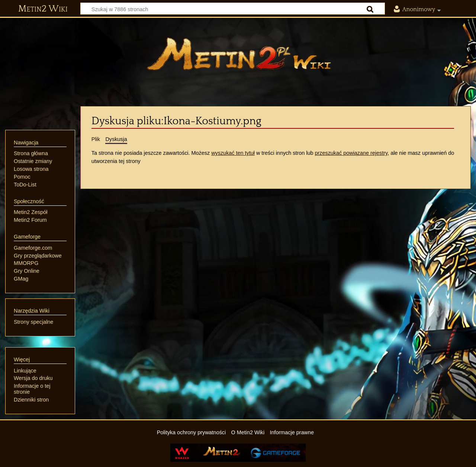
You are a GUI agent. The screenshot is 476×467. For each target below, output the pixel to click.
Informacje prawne (292, 432)
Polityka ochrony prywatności (192, 432)
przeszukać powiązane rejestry (351, 153)
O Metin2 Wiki (248, 432)
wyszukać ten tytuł (233, 153)
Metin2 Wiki (43, 9)
